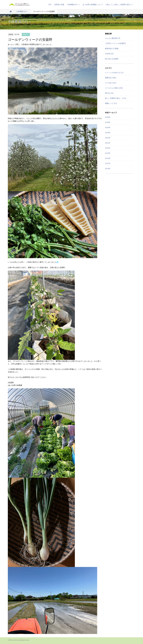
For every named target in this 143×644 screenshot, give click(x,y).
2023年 (108, 133)
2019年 (108, 153)
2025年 (108, 122)
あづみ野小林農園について (93, 5)
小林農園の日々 (73, 5)
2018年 (108, 158)
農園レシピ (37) (111, 103)
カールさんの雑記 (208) (114, 88)
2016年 (108, 169)
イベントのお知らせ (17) (114, 73)
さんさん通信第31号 (113, 38)
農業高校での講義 (112, 49)
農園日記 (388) (111, 78)
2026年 (108, 117)
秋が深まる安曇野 (112, 59)
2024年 (108, 127)
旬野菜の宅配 (59, 5)
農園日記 (26, 34)
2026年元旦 (109, 54)
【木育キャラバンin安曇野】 (116, 43)
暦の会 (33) (109, 93)
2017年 (108, 163)
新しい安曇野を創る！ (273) (116, 98)
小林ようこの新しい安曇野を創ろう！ (120, 5)
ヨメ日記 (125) (111, 83)
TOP (50, 5)
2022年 (108, 138)
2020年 (108, 148)
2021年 (108, 143)
